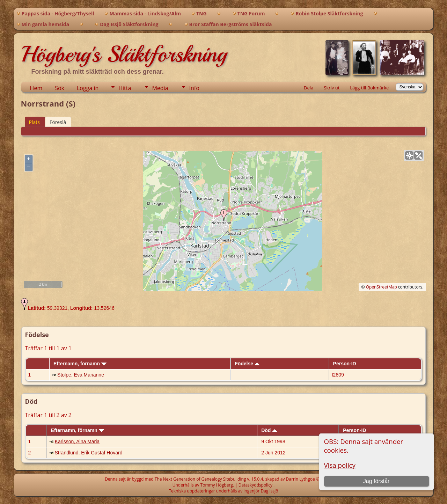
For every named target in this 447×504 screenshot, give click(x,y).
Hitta (125, 88)
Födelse (247, 364)
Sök (60, 88)
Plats (34, 122)
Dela (309, 88)
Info (194, 88)
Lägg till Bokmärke (369, 88)
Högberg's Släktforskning (124, 54)
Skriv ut (332, 88)
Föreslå (58, 122)
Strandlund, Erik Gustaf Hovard (89, 453)
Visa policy (340, 465)
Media (160, 88)
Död (269, 430)
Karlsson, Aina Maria (77, 441)
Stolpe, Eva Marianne (81, 375)
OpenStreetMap (382, 287)
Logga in (88, 88)
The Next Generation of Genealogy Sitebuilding (200, 479)
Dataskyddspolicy (256, 485)
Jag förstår (376, 481)
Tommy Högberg (217, 485)
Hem (36, 88)
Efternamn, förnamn (80, 364)
